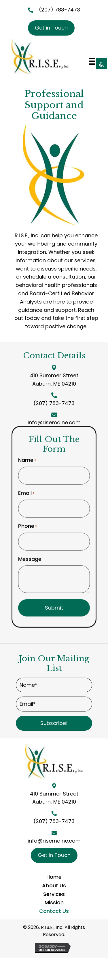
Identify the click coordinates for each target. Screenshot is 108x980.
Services (54, 894)
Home (54, 877)
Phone (28, 524)
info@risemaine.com (54, 422)
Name (27, 458)
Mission (54, 902)
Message (30, 556)
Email (26, 491)
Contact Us (54, 911)
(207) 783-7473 (59, 10)
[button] (54, 723)
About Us (54, 885)
